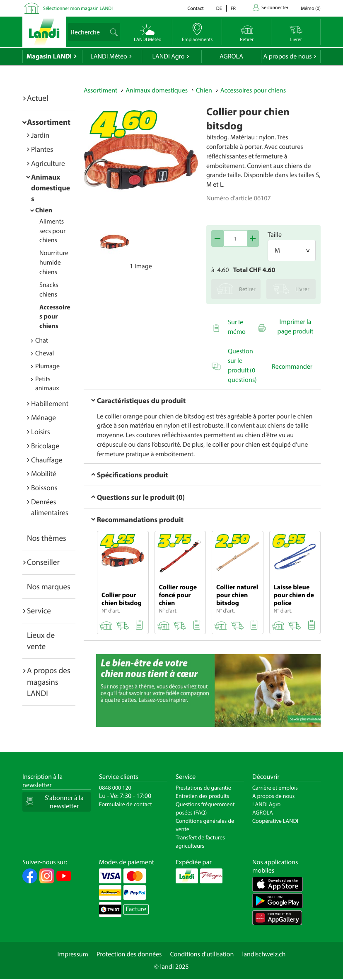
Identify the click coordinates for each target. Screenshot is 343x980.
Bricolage (45, 446)
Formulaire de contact (126, 804)
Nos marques (49, 586)
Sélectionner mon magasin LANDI (78, 9)
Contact (195, 9)
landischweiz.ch (264, 954)
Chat (42, 340)
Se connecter (275, 8)
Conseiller (43, 562)
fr (233, 9)
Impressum (73, 954)
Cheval (45, 353)
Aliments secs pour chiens (52, 231)
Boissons (44, 488)
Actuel (37, 98)
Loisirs (41, 432)
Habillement (50, 403)
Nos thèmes (47, 538)
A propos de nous (287, 56)
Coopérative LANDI (275, 821)
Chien (44, 210)
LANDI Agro (168, 56)
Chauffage (47, 460)
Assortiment (49, 122)
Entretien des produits (202, 796)
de (219, 9)
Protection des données (129, 954)
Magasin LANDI (49, 56)
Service (39, 610)
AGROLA (231, 56)
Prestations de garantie (203, 788)
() (311, 9)
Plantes (42, 149)
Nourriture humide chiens (54, 263)
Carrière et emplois (275, 788)
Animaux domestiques (51, 188)
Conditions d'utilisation (202, 954)
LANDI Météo (109, 56)
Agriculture (48, 163)
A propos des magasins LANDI (49, 682)
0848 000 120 (115, 788)
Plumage (47, 366)
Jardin (40, 135)
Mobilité (44, 473)
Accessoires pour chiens (55, 317)
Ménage (43, 417)
